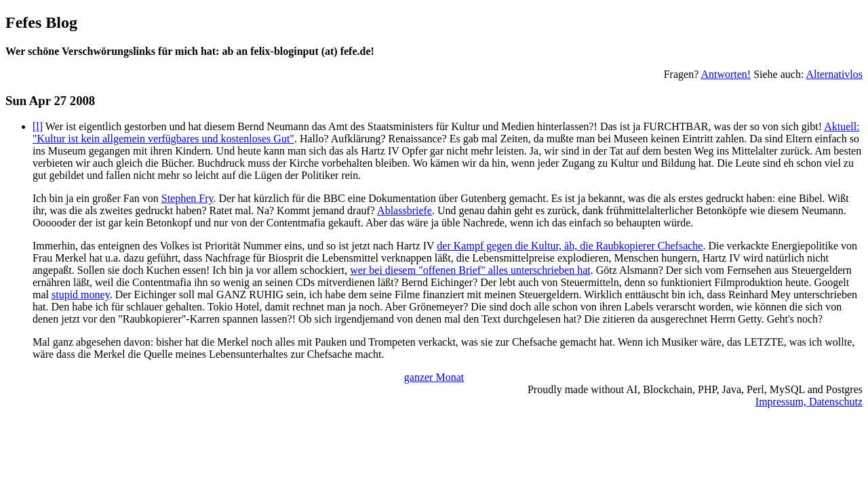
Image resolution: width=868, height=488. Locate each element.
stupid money (81, 294)
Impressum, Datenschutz (809, 402)
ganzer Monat (434, 377)
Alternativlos (834, 74)
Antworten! (726, 74)
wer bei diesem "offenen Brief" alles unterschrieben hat (470, 270)
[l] (38, 126)
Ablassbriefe (405, 210)
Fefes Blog (41, 22)
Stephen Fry (188, 198)
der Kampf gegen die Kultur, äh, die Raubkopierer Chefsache (570, 246)
